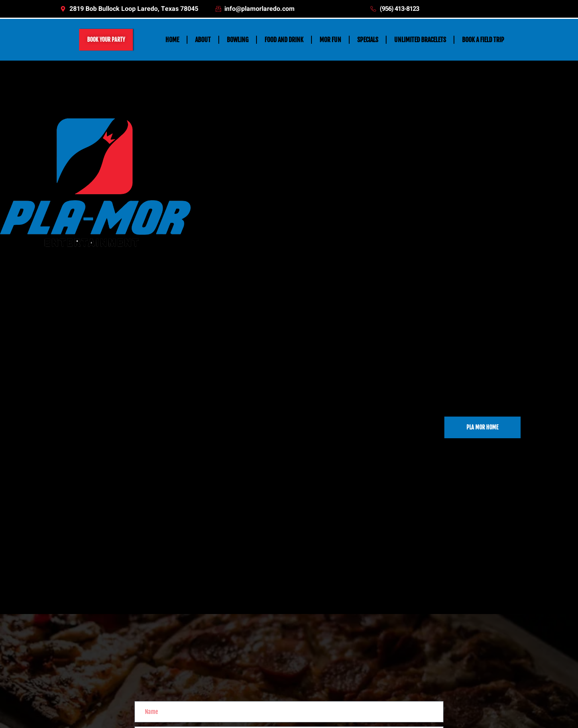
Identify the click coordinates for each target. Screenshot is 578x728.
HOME (172, 40)
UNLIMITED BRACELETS (420, 40)
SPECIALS (368, 40)
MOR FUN (330, 40)
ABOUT (203, 40)
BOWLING (238, 40)
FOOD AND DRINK (284, 40)
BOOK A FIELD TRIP (483, 40)
